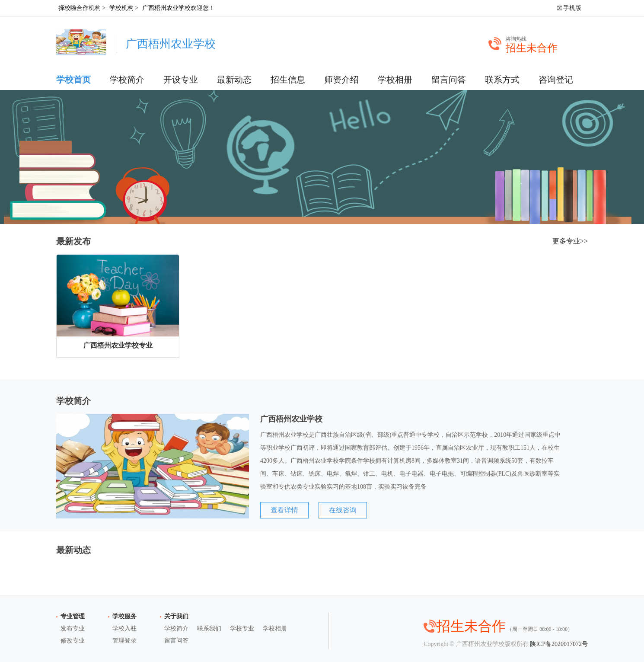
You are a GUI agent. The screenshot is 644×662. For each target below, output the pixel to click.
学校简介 (127, 80)
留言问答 (449, 80)
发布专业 (73, 628)
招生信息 (288, 80)
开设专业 (181, 80)
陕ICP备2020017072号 (559, 644)
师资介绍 (341, 80)
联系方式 (502, 80)
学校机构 (121, 8)
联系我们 (209, 628)
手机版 (572, 8)
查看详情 (284, 510)
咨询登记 (556, 80)
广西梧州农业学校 (166, 8)
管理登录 (124, 641)
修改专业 (73, 641)
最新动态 (234, 80)
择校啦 (67, 8)
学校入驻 (124, 628)
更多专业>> (570, 241)
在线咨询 (343, 510)
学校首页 (73, 80)
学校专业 (242, 628)
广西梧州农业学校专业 (118, 345)
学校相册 (395, 80)
